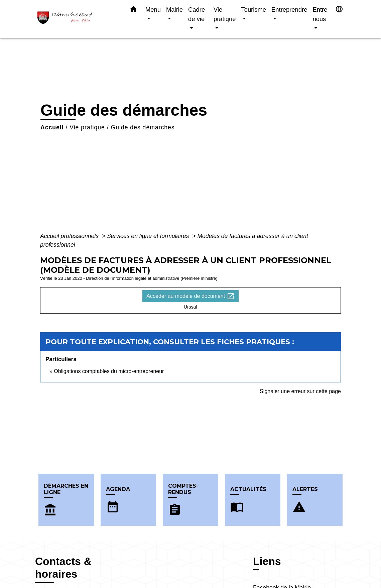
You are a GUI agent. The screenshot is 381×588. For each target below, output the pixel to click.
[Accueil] (77, 19)
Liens (267, 561)
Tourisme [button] (253, 10)
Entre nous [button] (320, 14)
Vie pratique (87, 127)
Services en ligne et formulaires (149, 236)
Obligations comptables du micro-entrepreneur (109, 371)
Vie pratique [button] (225, 14)
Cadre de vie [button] (197, 14)
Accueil (52, 127)
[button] (133, 10)
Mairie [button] (174, 10)
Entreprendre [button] (289, 10)
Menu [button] (153, 10)
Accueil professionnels (70, 236)
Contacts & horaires (63, 568)
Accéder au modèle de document (190, 296)
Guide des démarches (143, 127)
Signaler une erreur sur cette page (300, 391)
